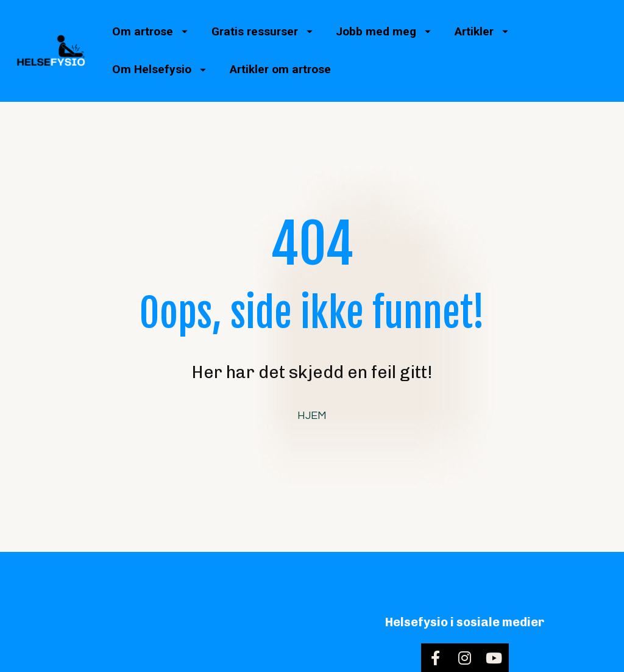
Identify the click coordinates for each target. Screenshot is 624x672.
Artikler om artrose (280, 69)
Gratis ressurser (262, 31)
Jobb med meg (383, 31)
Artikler (481, 31)
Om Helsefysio (159, 69)
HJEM (312, 400)
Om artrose (150, 31)
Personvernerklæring (536, 660)
